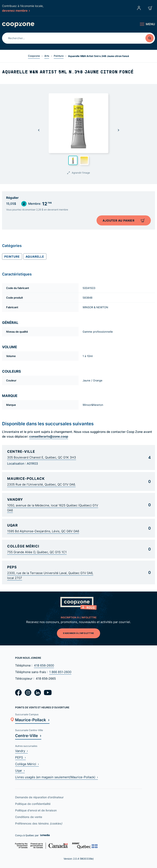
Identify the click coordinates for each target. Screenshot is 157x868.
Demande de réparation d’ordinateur (39, 797)
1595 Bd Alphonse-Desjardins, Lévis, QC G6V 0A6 (43, 531)
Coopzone (34, 56)
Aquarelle (35, 256)
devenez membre (16, 10)
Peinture (59, 56)
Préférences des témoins (39, 823)
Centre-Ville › (28, 735)
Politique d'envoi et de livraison (36, 810)
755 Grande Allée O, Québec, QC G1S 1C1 (37, 552)
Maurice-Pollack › (32, 720)
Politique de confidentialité (33, 804)
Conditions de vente (29, 817)
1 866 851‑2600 (60, 672)
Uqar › (20, 771)
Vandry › (21, 751)
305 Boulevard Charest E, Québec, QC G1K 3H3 (42, 457)
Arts (47, 56)
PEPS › (20, 757)
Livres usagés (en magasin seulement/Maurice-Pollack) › (57, 777)
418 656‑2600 (44, 665)
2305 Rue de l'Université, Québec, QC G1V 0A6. (41, 484)
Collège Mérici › (27, 764)
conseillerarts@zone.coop (49, 436)
